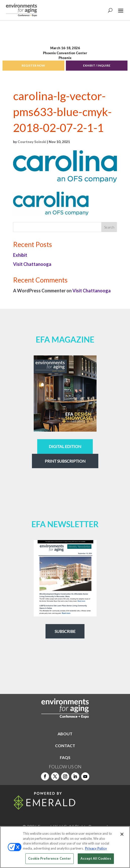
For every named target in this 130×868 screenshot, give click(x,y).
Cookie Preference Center (50, 858)
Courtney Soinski (32, 142)
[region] (65, 847)
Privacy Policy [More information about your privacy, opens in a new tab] (96, 848)
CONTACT (65, 746)
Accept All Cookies (96, 858)
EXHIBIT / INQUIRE (97, 65)
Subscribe (65, 631)
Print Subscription (65, 461)
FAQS (65, 757)
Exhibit (20, 255)
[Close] (122, 834)
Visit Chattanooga (32, 264)
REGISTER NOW (33, 65)
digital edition (65, 446)
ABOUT (65, 734)
